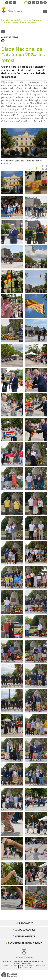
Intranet (28, 968)
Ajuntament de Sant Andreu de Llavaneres (14, 13)
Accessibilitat (41, 966)
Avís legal (14, 966)
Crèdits (5, 966)
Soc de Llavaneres (25, 930)
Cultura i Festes (10, 23)
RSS (21, 968)
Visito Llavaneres (25, 936)
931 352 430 (28, 963)
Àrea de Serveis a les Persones (26, 20)
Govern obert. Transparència (25, 943)
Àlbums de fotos (28, 23)
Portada (5, 20)
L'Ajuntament (25, 923)
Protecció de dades (27, 966)
